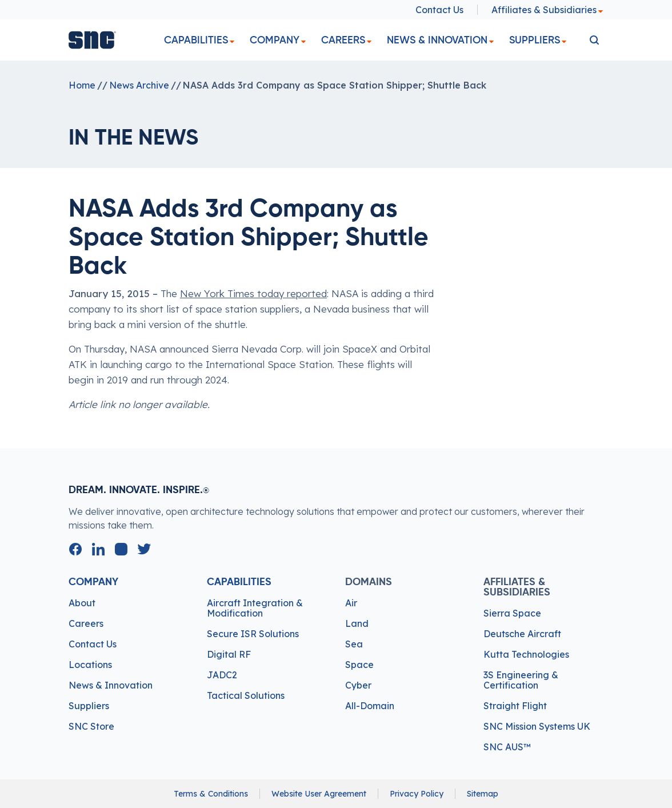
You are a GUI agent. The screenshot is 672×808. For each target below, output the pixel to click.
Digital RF (229, 654)
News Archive (139, 85)
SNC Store (91, 726)
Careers (343, 40)
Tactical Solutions (246, 695)
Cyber (358, 685)
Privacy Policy (417, 794)
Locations (90, 665)
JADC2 (222, 675)
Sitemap (483, 794)
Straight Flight (515, 706)
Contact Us (439, 10)
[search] (594, 40)
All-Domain (370, 706)
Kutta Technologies (526, 654)
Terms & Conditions (211, 794)
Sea (354, 644)
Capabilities (196, 40)
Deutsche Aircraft (522, 634)
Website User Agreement (319, 794)
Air (351, 603)
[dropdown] (232, 42)
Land (357, 623)
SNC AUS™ (507, 747)
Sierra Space (512, 613)
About (82, 603)
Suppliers (535, 40)
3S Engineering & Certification (521, 680)
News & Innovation (437, 40)
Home (82, 85)
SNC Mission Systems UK (537, 726)
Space (359, 665)
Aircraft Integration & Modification (255, 608)
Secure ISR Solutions (253, 634)
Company (275, 40)
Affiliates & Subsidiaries (547, 10)
